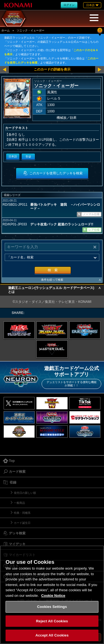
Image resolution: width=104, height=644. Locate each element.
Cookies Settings (52, 607)
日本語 (13, 156)
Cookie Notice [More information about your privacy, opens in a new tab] (53, 596)
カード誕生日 (22, 523)
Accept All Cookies (52, 635)
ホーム (6, 30)
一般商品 (19, 503)
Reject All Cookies (52, 621)
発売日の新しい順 (25, 493)
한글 (28, 156)
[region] (52, 595)
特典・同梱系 (22, 513)
